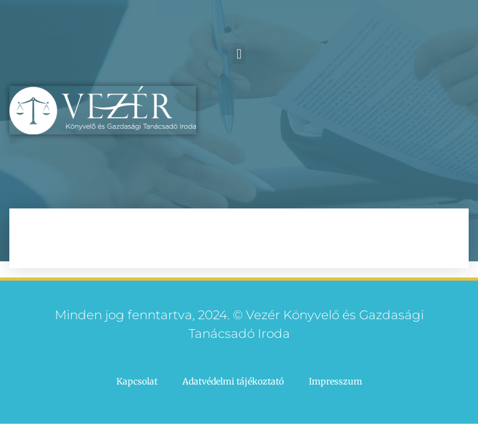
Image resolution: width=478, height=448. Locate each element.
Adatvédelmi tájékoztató (233, 381)
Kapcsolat (137, 381)
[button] (239, 54)
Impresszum (335, 381)
